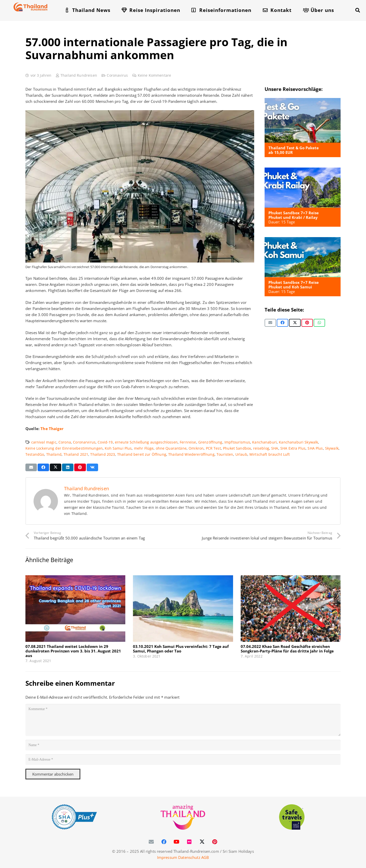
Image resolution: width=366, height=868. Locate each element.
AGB (205, 857)
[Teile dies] (283, 323)
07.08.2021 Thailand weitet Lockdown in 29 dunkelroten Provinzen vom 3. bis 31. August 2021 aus (73, 651)
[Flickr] (189, 842)
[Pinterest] (215, 842)
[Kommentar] (183, 720)
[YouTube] (177, 842)
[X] (202, 842)
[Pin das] (307, 323)
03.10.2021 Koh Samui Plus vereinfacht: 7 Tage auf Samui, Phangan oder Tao (181, 649)
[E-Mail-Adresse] (183, 760)
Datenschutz (189, 857)
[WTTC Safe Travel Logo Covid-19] (292, 817)
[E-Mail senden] (270, 323)
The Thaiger (52, 429)
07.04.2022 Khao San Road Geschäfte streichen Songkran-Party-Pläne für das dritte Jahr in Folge (287, 649)
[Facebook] (164, 842)
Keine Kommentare (154, 75)
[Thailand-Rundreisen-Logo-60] (30, 7)
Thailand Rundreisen (79, 75)
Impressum (167, 857)
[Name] (183, 745)
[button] (358, 10)
